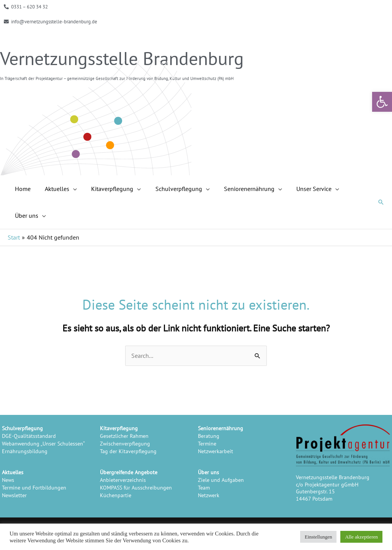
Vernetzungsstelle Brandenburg (122, 58)
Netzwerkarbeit (216, 451)
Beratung (209, 436)
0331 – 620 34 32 (29, 7)
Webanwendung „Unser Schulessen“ (43, 443)
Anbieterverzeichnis (123, 480)
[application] (70, 189)
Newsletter (14, 495)
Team (204, 487)
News (8, 480)
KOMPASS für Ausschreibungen (136, 487)
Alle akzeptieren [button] (361, 537)
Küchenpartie (116, 495)
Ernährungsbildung (25, 451)
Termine (207, 443)
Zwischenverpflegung (125, 443)
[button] (382, 102)
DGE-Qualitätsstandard (29, 436)
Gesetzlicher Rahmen (124, 436)
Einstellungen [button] (318, 537)
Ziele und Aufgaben (221, 480)
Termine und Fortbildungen (34, 487)
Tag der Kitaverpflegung (128, 451)
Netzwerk (209, 495)
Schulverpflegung (22, 428)
